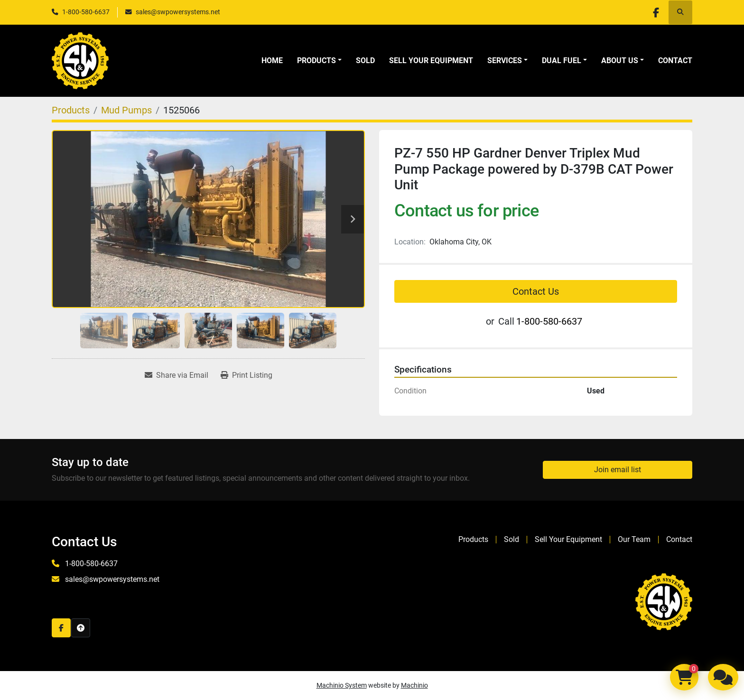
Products (316, 61)
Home (272, 61)
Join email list (618, 470)
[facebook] (656, 12)
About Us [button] (620, 61)
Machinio (414, 685)
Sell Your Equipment (431, 61)
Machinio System (342, 685)
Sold (365, 61)
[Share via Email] (177, 375)
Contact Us (536, 291)
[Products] (71, 110)
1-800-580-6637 (86, 12)
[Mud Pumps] (126, 110)
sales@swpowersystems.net (178, 12)
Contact (675, 61)
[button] (319, 61)
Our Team (634, 539)
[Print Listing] (246, 375)
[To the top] (81, 628)
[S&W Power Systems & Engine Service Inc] (664, 601)
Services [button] (505, 61)
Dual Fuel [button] (562, 61)
